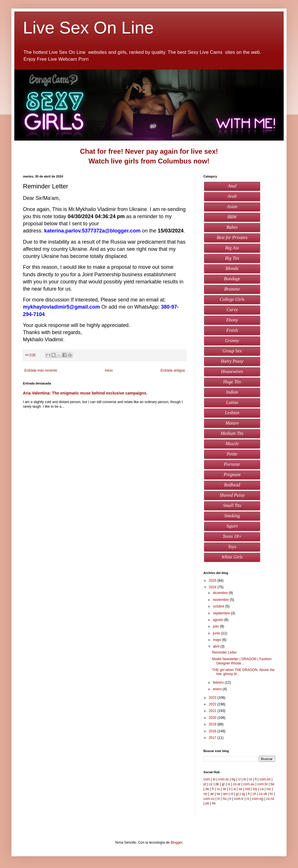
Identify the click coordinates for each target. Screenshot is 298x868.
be (272, 784)
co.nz (270, 799)
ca (262, 789)
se (241, 789)
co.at (237, 784)
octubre (219, 606)
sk (224, 789)
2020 (213, 718)
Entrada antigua (173, 370)
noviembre (221, 600)
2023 (213, 698)
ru (218, 789)
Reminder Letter (224, 652)
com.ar (224, 779)
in (218, 799)
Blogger (176, 843)
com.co (209, 799)
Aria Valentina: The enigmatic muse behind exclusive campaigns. (85, 393)
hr (271, 794)
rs (248, 799)
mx (269, 789)
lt (249, 794)
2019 (213, 724)
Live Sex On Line (91, 28)
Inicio (109, 370)
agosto (218, 620)
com (207, 779)
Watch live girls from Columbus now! (149, 161)
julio (216, 626)
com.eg (258, 799)
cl (239, 779)
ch (254, 794)
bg (233, 779)
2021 (213, 711)
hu (225, 799)
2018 (213, 731)
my (255, 789)
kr (245, 779)
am (225, 794)
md (247, 789)
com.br (263, 784)
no (205, 794)
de (207, 789)
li (230, 789)
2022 (213, 704)
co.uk (263, 794)
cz (211, 784)
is (229, 784)
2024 (213, 587)
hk (214, 803)
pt (205, 784)
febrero (219, 682)
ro (251, 779)
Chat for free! (102, 151)
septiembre (222, 613)
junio (217, 633)
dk (217, 784)
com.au (249, 784)
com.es (265, 779)
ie (214, 779)
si (235, 789)
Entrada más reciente (41, 370)
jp (237, 794)
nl (232, 794)
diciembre (221, 593)
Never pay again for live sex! (172, 151)
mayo (218, 640)
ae (212, 794)
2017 (213, 738)
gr (223, 784)
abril (217, 646)
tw (218, 794)
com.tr (239, 799)
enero (218, 689)
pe (207, 803)
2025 (213, 581)
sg (243, 794)
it (230, 799)
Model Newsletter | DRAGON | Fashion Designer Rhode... (242, 661)
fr (213, 789)
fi (256, 779)
